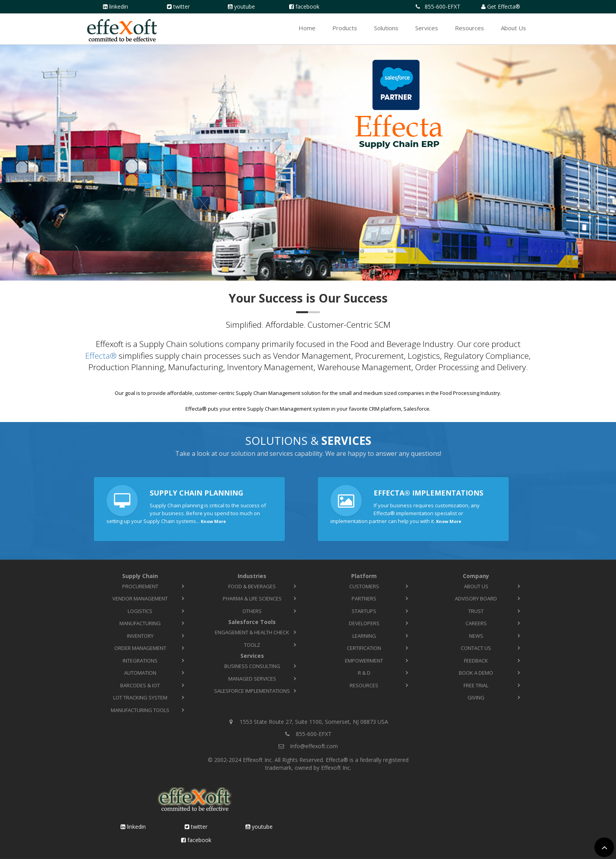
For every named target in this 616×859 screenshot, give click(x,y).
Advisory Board (476, 598)
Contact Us (476, 648)
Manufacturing (140, 623)
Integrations (140, 661)
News (476, 636)
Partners (364, 598)
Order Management (140, 648)
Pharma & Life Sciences (252, 598)
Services (427, 28)
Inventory (140, 636)
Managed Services (252, 679)
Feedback (476, 661)
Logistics (140, 611)
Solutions (386, 28)
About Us (513, 28)
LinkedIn (119, 6)
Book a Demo (476, 673)
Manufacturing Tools (140, 710)
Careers (476, 623)
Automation (140, 673)
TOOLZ (252, 645)
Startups (364, 611)
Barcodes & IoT (140, 685)
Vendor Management (140, 598)
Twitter (181, 6)
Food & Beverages (252, 586)
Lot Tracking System (140, 697)
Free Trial (476, 685)
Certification (364, 648)
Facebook (307, 6)
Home (307, 28)
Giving (476, 697)
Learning (364, 636)
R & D (364, 673)
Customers (364, 586)
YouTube (245, 6)
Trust (476, 611)
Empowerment (364, 661)
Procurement (140, 586)
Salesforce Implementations (252, 691)
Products (345, 28)
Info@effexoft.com (314, 746)
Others (252, 611)
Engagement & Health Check (252, 632)
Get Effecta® (504, 6)
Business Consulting (252, 666)
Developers (364, 623)
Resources (469, 28)
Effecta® (101, 356)
